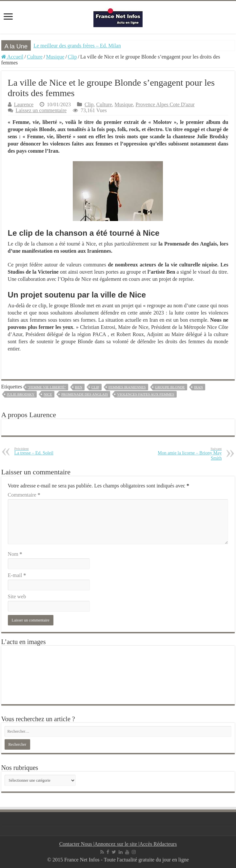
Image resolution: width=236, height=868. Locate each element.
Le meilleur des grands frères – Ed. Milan (77, 46)
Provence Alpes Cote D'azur (165, 104)
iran (198, 387)
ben (79, 387)
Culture (35, 57)
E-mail (17, 575)
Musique (55, 57)
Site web (17, 596)
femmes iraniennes (127, 387)
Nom (15, 554)
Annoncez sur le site (116, 844)
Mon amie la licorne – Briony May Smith (188, 454)
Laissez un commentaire (41, 110)
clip (95, 387)
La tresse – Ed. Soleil (48, 451)
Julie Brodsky (21, 394)
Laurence (24, 104)
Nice (48, 394)
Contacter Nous (76, 844)
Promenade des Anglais (85, 394)
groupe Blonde (170, 387)
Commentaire (24, 495)
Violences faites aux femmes (146, 394)
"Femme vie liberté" (47, 387)
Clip (72, 57)
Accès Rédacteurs (158, 844)
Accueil (12, 57)
